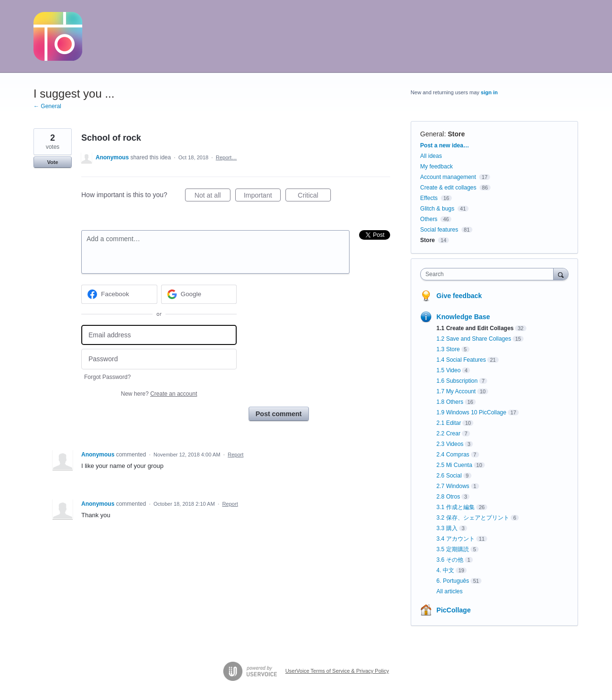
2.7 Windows (453, 486)
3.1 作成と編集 (456, 507)
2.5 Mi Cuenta (454, 465)
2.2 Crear (448, 433)
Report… (226, 157)
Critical (314, 197)
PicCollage (454, 610)
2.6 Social (449, 476)
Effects (429, 198)
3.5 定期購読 (453, 549)
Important (262, 197)
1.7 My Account (456, 391)
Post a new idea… (445, 145)
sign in (489, 92)
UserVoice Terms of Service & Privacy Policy (337, 671)
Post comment (279, 414)
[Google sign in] (199, 294)
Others (429, 219)
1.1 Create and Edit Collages (475, 328)
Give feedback (459, 296)
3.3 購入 (447, 528)
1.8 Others (450, 402)
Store (456, 134)
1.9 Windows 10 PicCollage (471, 412)
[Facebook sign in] (119, 294)
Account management (448, 177)
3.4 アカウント (456, 539)
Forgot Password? (107, 377)
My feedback (437, 167)
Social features (439, 230)
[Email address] (159, 335)
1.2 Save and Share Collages (474, 339)
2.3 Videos (450, 444)
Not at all (213, 197)
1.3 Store (448, 349)
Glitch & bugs (437, 209)
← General (47, 106)
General (432, 134)
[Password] (159, 359)
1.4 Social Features (461, 360)
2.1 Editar (449, 423)
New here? (159, 394)
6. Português (453, 581)
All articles (450, 591)
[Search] (561, 274)
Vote (52, 162)
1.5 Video (449, 370)
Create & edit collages (448, 188)
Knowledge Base (463, 317)
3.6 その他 (450, 560)
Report (235, 455)
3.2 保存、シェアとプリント (473, 518)
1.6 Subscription (457, 381)
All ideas (431, 156)
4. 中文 (445, 570)
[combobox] (489, 274)
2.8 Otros (448, 497)
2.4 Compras (453, 455)
